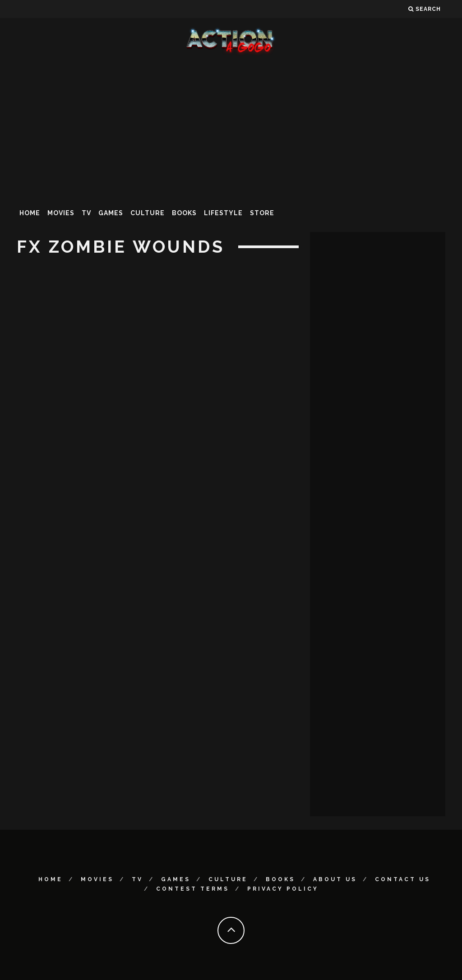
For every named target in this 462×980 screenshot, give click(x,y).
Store (262, 213)
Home (30, 213)
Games (111, 213)
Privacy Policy (283, 889)
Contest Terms (193, 889)
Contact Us (403, 879)
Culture (148, 213)
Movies (61, 213)
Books (184, 213)
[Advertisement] (231, 128)
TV (86, 213)
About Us (335, 879)
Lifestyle (223, 213)
